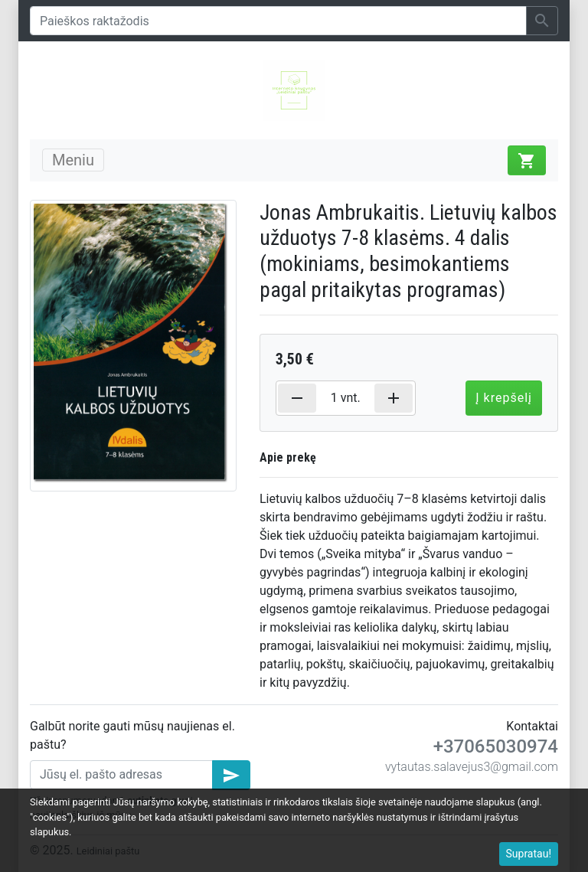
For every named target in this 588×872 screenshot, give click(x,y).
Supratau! (529, 854)
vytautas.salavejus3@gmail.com (472, 767)
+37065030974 (496, 746)
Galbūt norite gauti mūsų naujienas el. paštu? (132, 735)
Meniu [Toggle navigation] (73, 160)
